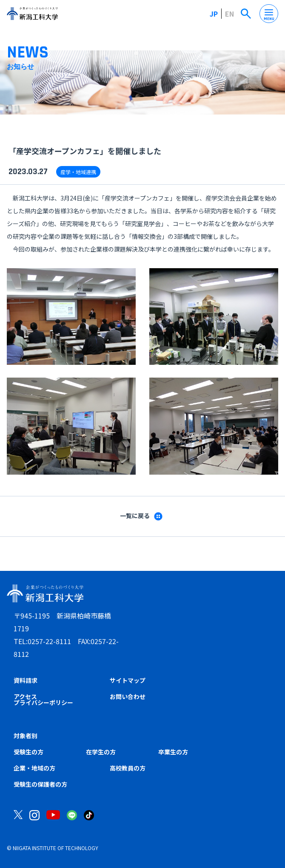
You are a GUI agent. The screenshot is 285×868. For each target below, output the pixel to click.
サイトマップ (128, 680)
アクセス (25, 696)
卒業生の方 (173, 752)
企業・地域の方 (34, 768)
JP (214, 14)
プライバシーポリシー (43, 702)
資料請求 (26, 680)
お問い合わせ (128, 696)
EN (229, 14)
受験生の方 (28, 752)
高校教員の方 (128, 768)
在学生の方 (101, 752)
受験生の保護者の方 (40, 784)
